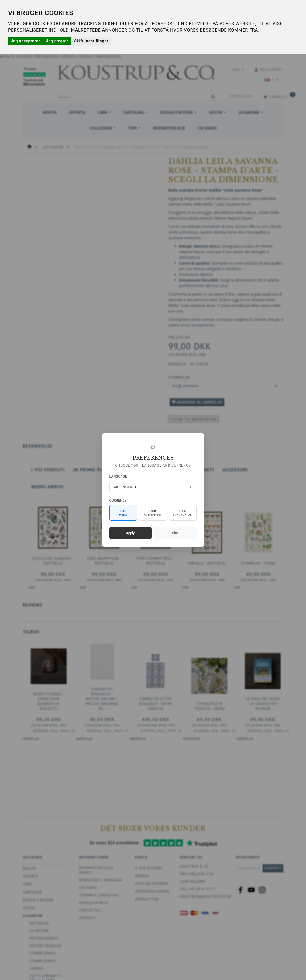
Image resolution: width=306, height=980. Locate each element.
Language (118, 477)
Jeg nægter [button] (57, 41)
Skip (175, 533)
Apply (130, 533)
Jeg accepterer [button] (25, 41)
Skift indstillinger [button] (91, 41)
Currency (118, 501)
